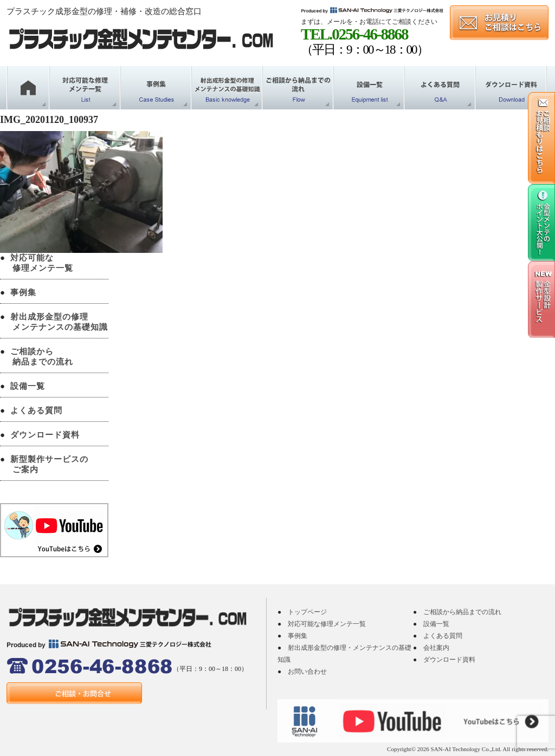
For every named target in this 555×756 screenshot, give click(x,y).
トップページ (307, 612)
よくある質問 (36, 410)
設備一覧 (28, 386)
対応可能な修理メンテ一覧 (327, 624)
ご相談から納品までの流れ (462, 612)
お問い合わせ (307, 672)
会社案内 (436, 648)
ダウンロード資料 (45, 435)
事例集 (23, 292)
